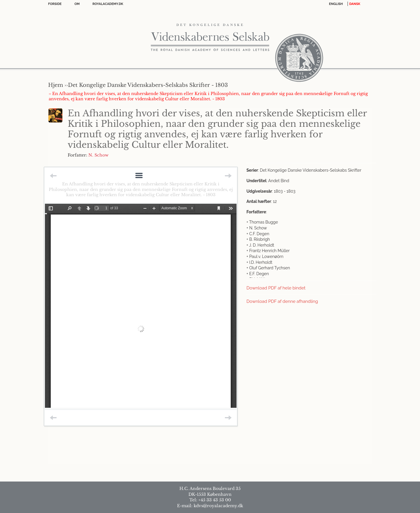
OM (77, 4)
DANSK (355, 4)
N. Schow (98, 155)
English (336, 4)
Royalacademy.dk (108, 4)
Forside (55, 4)
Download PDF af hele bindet (276, 288)
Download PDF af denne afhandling (282, 301)
